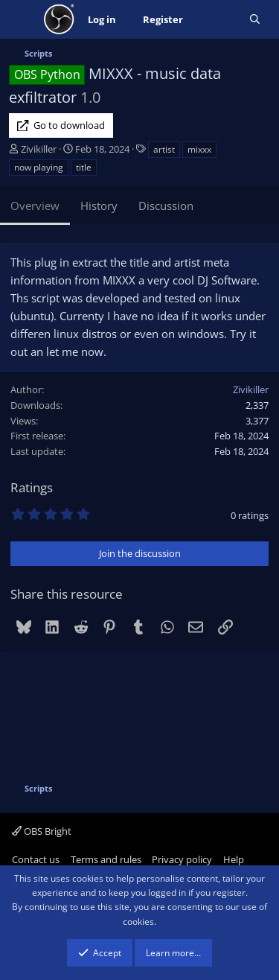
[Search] (255, 20)
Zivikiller (39, 149)
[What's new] (216, 20)
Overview (35, 206)
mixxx (199, 149)
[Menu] (22, 19)
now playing (39, 167)
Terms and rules (106, 859)
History (99, 206)
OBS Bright (42, 831)
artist (164, 149)
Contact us (36, 859)
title (84, 167)
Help (234, 859)
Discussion (166, 206)
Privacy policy (182, 859)
